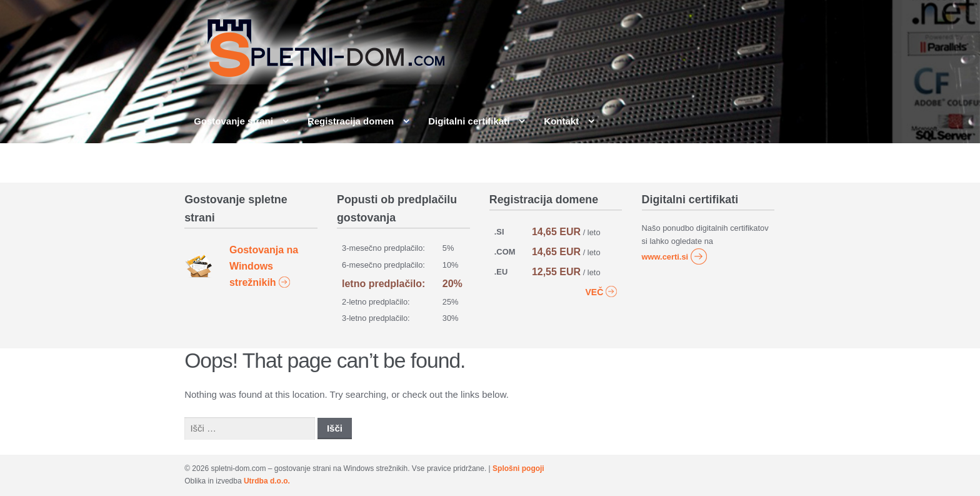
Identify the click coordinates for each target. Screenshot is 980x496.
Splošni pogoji (518, 468)
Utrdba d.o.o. (267, 481)
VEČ (602, 291)
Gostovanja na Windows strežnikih (264, 266)
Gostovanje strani (233, 121)
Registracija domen (351, 121)
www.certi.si (675, 257)
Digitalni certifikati (469, 121)
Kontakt (561, 121)
